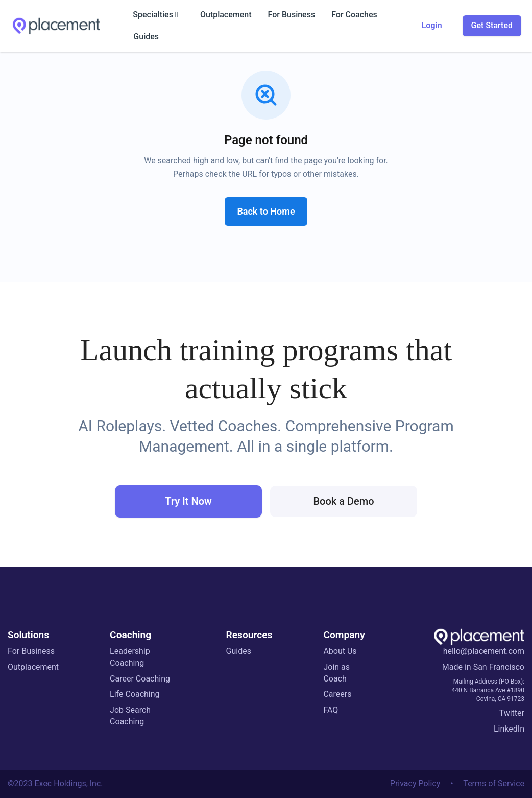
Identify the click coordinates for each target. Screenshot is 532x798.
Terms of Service (494, 783)
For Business (31, 651)
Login (432, 25)
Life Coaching (135, 694)
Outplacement (33, 667)
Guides (239, 651)
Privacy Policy (415, 783)
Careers (337, 694)
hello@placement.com (484, 651)
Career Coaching (140, 679)
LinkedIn (509, 729)
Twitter (512, 713)
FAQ (331, 710)
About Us (340, 651)
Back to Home (266, 211)
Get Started (492, 25)
